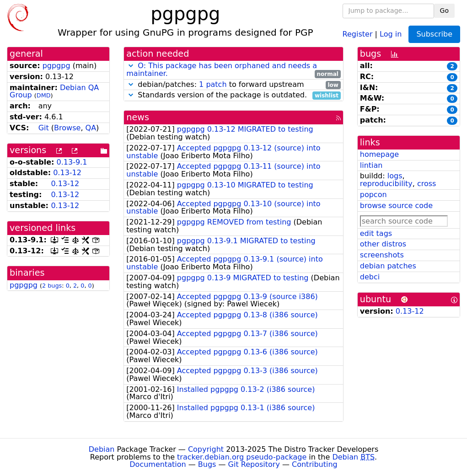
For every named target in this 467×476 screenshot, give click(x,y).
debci (370, 277)
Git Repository (254, 464)
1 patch (213, 84)
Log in (391, 34)
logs (395, 176)
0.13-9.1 (72, 162)
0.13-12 (67, 173)
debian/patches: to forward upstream (233, 85)
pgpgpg (56, 66)
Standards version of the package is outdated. (233, 95)
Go (444, 11)
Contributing (315, 464)
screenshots (382, 255)
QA (91, 128)
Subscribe (434, 34)
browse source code (396, 206)
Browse (67, 128)
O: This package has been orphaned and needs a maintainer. (222, 70)
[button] (131, 66)
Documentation (158, 464)
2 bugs (52, 286)
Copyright (206, 449)
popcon (373, 195)
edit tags (376, 233)
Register (358, 34)
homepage (379, 154)
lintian (371, 165)
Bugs (207, 464)
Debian (102, 449)
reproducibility (386, 184)
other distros (383, 244)
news (138, 117)
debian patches (388, 266)
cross (427, 184)
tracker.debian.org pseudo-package (242, 457)
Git (44, 128)
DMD (44, 95)
